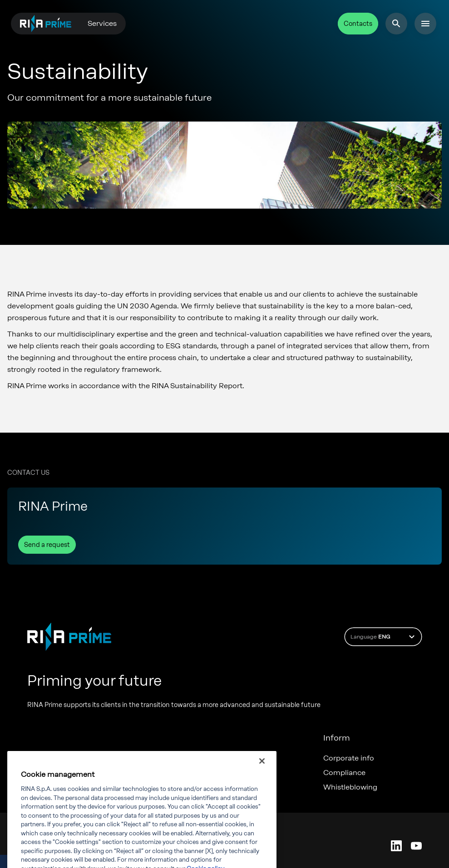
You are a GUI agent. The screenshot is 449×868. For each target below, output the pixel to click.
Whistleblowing (350, 787)
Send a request (47, 545)
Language (384, 637)
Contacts (358, 24)
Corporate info (349, 758)
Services (102, 23)
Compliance (344, 773)
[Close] (262, 782)
